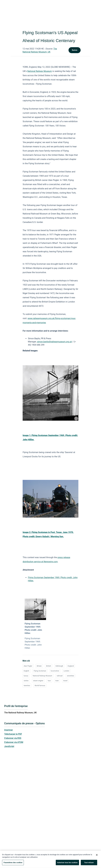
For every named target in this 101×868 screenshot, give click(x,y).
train (57, 681)
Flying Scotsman (40, 671)
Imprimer (8, 730)
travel (65, 681)
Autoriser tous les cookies (67, 864)
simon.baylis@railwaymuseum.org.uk (54, 342)
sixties (26, 681)
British (49, 666)
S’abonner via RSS (13, 738)
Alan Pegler (28, 666)
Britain (39, 666)
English (26, 671)
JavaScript (9, 746)
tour (49, 681)
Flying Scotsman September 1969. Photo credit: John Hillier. (33, 628)
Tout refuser (89, 864)
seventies (70, 676)
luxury (26, 676)
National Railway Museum (40, 71)
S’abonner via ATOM (14, 742)
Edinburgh (59, 666)
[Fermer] (97, 856)
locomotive (55, 671)
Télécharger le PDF (13, 734)
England (71, 666)
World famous (40, 686)
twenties (27, 686)
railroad (60, 676)
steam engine (38, 681)
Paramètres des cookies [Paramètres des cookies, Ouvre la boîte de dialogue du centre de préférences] (13, 864)
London (66, 671)
